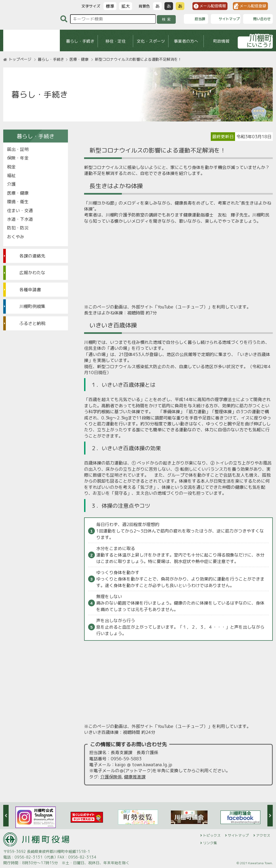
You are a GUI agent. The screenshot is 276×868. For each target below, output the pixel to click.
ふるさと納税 (32, 323)
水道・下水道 (20, 219)
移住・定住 (115, 41)
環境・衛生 (18, 202)
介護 (11, 184)
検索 (167, 19)
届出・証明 (18, 149)
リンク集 (210, 843)
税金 (11, 167)
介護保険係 (111, 777)
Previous (6, 816)
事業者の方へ (186, 41)
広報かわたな (32, 273)
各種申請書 (30, 290)
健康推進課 (135, 777)
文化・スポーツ (151, 41)
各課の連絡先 (32, 256)
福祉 (11, 175)
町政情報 (221, 41)
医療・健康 (79, 59)
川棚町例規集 (32, 306)
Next (270, 816)
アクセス (263, 835)
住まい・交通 (20, 211)
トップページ (20, 59)
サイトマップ (238, 835)
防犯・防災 (18, 228)
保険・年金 (18, 158)
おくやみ (16, 237)
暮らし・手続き (80, 41)
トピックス (212, 835)
